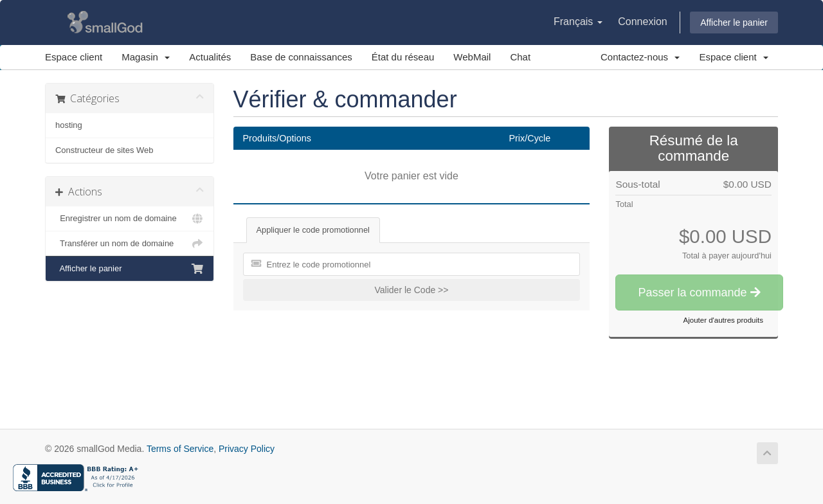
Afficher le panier (734, 22)
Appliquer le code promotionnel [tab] (313, 230)
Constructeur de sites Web (104, 150)
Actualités (210, 57)
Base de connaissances (301, 57)
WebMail (472, 57)
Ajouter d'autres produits (723, 320)
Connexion (643, 22)
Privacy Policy (247, 449)
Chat (520, 57)
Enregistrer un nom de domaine (130, 219)
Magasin (146, 57)
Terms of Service (180, 449)
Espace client (74, 57)
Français (578, 22)
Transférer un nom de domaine (130, 244)
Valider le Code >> (412, 290)
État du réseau (403, 57)
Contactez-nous (640, 57)
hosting (69, 125)
